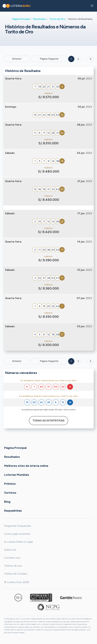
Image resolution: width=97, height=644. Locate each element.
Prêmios (10, 484)
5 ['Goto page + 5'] (91, 59)
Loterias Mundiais (17, 475)
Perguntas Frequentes (18, 526)
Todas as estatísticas (48, 421)
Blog (7, 502)
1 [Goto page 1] (71, 59)
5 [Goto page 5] (91, 361)
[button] (92, 6)
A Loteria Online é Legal (18, 542)
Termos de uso (13, 566)
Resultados (40, 19)
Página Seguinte (49, 59)
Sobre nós (10, 550)
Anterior (17, 59)
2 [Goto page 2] (78, 59)
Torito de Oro (57, 19)
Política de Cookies (16, 574)
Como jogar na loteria (17, 534)
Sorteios (10, 493)
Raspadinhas (13, 511)
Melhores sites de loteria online (26, 466)
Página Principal (21, 19)
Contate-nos (12, 558)
